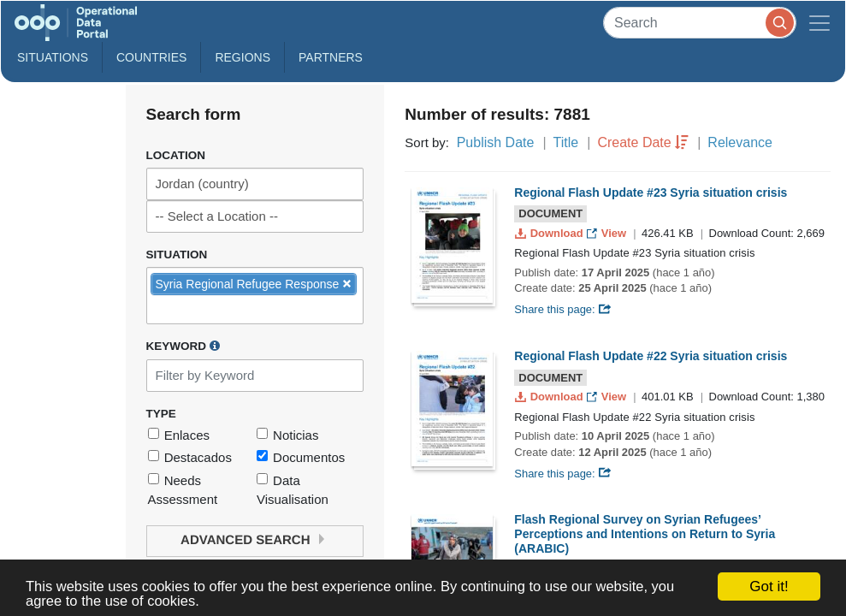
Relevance (740, 142)
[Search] (700, 23)
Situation (177, 255)
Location (176, 155)
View (608, 233)
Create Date (634, 142)
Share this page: (563, 309)
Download (550, 233)
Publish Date (496, 142)
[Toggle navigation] (819, 23)
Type (161, 414)
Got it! (769, 586)
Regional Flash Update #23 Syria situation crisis (651, 192)
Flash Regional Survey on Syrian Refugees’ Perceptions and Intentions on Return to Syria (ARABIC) (645, 534)
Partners (331, 57)
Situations (53, 57)
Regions (243, 57)
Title (566, 142)
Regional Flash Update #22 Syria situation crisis (651, 356)
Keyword (183, 346)
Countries (151, 57)
